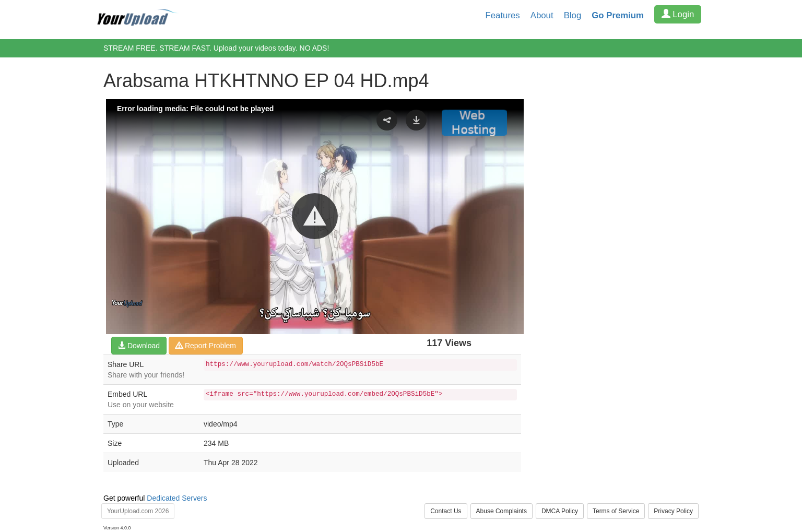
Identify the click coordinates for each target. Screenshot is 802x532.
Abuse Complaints (502, 511)
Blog (573, 15)
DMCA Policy (560, 511)
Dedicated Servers (177, 498)
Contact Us (446, 511)
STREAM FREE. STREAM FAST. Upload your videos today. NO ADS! (216, 48)
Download (139, 346)
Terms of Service (616, 511)
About (542, 15)
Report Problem (206, 346)
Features (503, 15)
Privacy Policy (673, 511)
